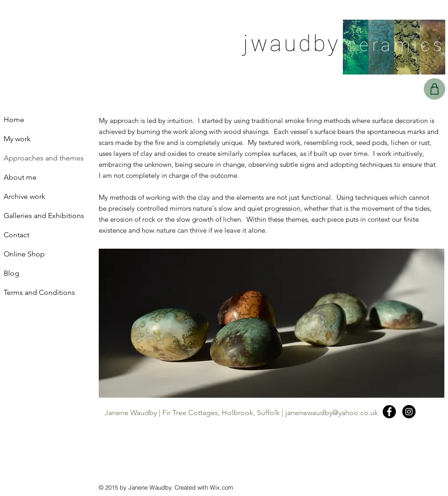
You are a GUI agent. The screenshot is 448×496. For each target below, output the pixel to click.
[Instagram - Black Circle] (409, 412)
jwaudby (292, 44)
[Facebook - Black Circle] (389, 412)
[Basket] (435, 89)
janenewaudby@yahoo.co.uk (332, 413)
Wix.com (221, 487)
